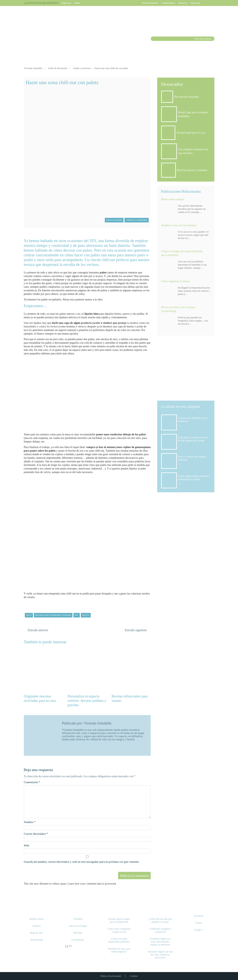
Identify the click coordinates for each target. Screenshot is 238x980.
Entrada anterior (38, 630)
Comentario (32, 782)
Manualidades (114, 220)
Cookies (134, 976)
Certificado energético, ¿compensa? (160, 930)
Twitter (198, 923)
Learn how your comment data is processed (92, 884)
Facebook (199, 916)
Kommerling (36, 940)
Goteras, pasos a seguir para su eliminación (119, 920)
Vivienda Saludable (33, 68)
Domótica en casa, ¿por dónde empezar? (119, 950)
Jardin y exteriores (82, 68)
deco (29, 615)
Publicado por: (73, 723)
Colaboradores (168, 3)
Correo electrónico (36, 834)
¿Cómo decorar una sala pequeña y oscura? (160, 920)
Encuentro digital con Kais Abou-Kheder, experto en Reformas (160, 942)
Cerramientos (78, 940)
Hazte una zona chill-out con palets (62, 82)
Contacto (36, 926)
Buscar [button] (154, 39)
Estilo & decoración (58, 68)
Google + (199, 930)
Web (26, 846)
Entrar (77, 3)
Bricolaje (78, 933)
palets (86, 615)
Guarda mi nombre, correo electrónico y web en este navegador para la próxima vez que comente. (82, 862)
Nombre (30, 822)
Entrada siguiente (136, 630)
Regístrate (66, 3)
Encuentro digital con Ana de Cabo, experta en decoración (160, 955)
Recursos (183, 3)
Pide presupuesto (150, 3)
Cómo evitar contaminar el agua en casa (119, 930)
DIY (77, 615)
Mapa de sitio (36, 933)
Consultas (78, 919)
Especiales (195, 3)
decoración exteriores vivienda (53, 615)
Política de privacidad (111, 976)
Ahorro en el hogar (78, 926)
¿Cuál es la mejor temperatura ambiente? (119, 940)
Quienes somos (36, 919)
